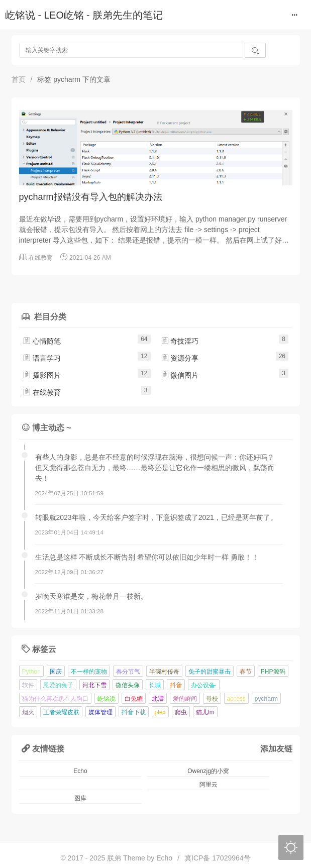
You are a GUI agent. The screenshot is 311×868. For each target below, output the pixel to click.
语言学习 (42, 358)
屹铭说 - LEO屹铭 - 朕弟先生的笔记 (84, 15)
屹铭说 (107, 699)
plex (160, 712)
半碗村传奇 (164, 672)
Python (31, 672)
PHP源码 (273, 672)
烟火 (28, 712)
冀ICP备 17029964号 (218, 858)
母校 (212, 699)
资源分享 (180, 358)
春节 (246, 672)
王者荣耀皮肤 (61, 712)
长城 (155, 685)
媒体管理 (100, 712)
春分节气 (128, 672)
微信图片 (180, 375)
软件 (28, 685)
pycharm (266, 699)
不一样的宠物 (89, 672)
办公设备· (204, 685)
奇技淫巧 (180, 341)
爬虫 (181, 712)
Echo (80, 771)
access (236, 699)
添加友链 (276, 748)
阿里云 (209, 785)
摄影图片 (42, 375)
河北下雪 (94, 685)
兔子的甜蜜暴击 (210, 672)
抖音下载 (134, 712)
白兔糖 (134, 699)
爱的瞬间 (185, 699)
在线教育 (41, 258)
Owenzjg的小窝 (208, 771)
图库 (80, 798)
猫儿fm (205, 712)
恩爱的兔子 (58, 685)
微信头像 (128, 685)
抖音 (176, 685)
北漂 (158, 699)
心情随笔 (42, 341)
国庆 (56, 672)
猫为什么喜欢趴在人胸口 (55, 699)
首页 (19, 79)
